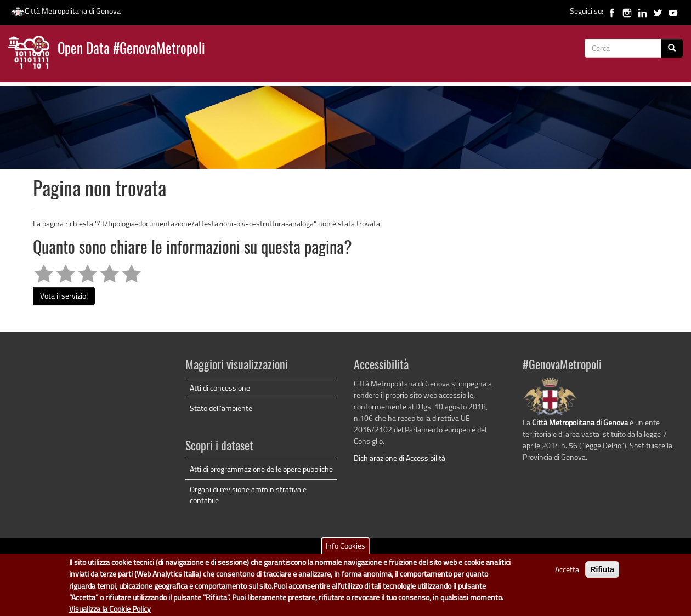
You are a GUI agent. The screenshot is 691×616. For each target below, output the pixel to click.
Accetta (567, 574)
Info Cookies (346, 551)
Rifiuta (602, 574)
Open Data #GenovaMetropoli (131, 50)
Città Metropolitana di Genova (66, 11)
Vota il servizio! (64, 296)
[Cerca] (672, 48)
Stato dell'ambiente (221, 408)
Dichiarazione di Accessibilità (400, 458)
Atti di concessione (220, 388)
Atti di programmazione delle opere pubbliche (261, 469)
